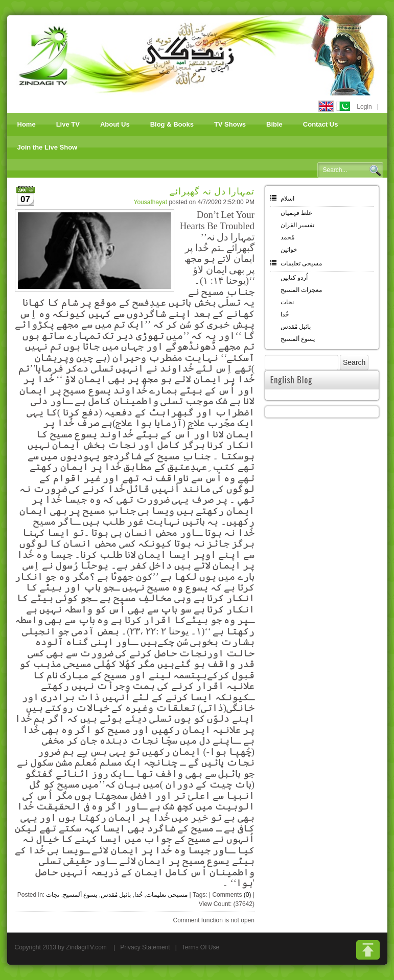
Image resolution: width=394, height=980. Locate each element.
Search (375, 170)
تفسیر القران (297, 225)
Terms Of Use (201, 947)
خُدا (138, 895)
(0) (248, 895)
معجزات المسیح (301, 290)
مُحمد (287, 237)
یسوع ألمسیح (80, 895)
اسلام (287, 199)
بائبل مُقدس (116, 895)
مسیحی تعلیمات (167, 895)
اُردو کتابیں (294, 278)
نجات (53, 895)
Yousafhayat (150, 202)
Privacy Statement (145, 947)
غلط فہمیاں (296, 213)
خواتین (289, 250)
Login (364, 107)
